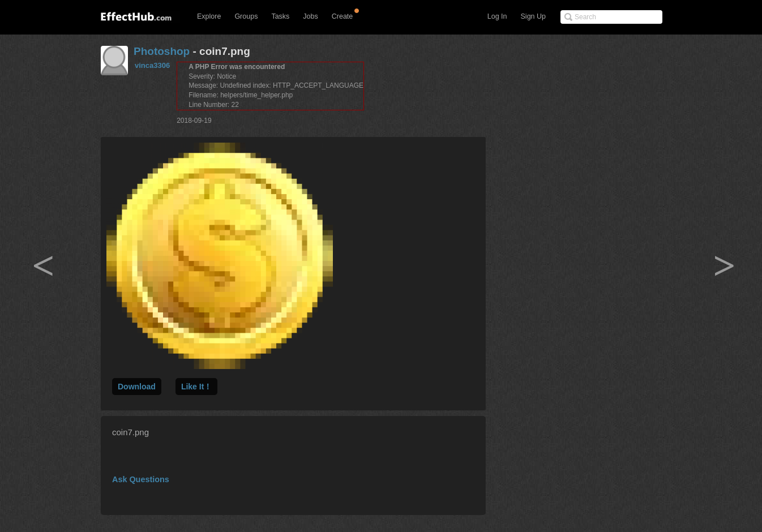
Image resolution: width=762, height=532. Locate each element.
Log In (497, 16)
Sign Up (533, 16)
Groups (246, 16)
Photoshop (162, 51)
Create (343, 16)
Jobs (310, 16)
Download (137, 387)
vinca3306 (152, 65)
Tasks (280, 16)
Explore (209, 16)
